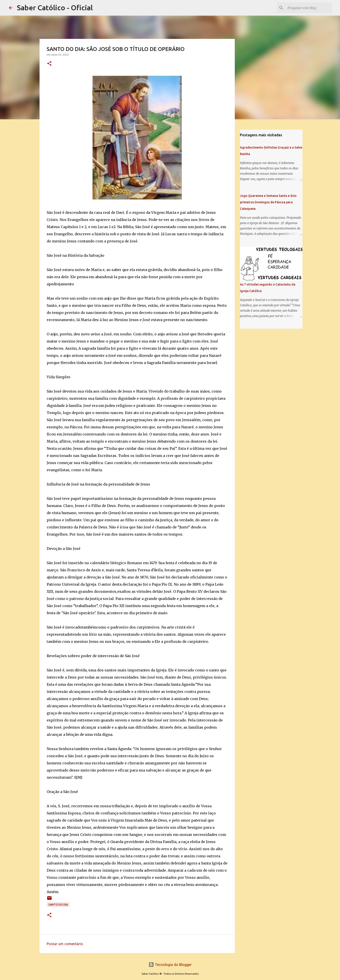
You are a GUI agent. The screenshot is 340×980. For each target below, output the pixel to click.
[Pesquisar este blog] (309, 8)
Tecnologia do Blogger (170, 965)
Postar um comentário (65, 944)
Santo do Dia (58, 905)
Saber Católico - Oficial (55, 8)
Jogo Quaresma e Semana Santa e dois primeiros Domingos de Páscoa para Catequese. (268, 202)
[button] (49, 64)
